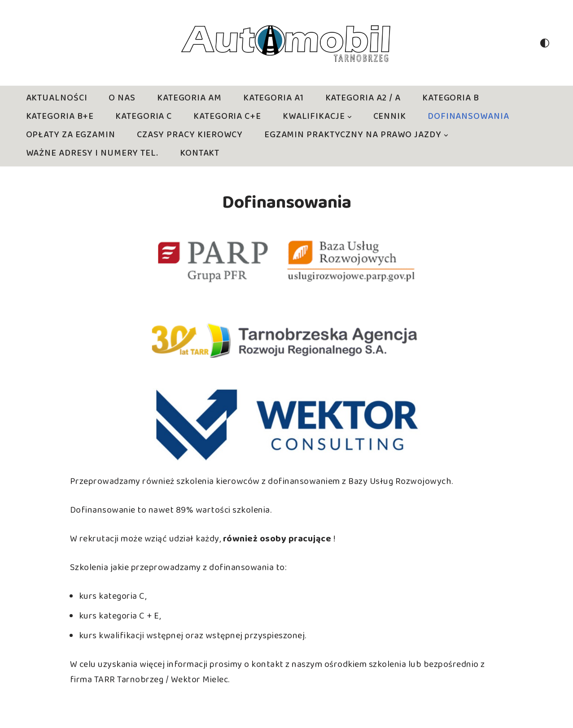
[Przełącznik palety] (545, 43)
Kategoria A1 (273, 98)
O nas (122, 98)
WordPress (106, 715)
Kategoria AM (189, 98)
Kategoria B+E (60, 117)
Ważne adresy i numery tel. (92, 154)
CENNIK (390, 117)
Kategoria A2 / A (363, 98)
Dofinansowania (468, 117)
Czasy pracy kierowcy (190, 135)
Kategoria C (144, 117)
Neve (17, 715)
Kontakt (200, 154)
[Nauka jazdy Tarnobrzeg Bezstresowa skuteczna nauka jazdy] (287, 43)
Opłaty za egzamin (71, 135)
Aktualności (57, 98)
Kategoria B (451, 98)
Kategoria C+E (227, 117)
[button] (350, 117)
